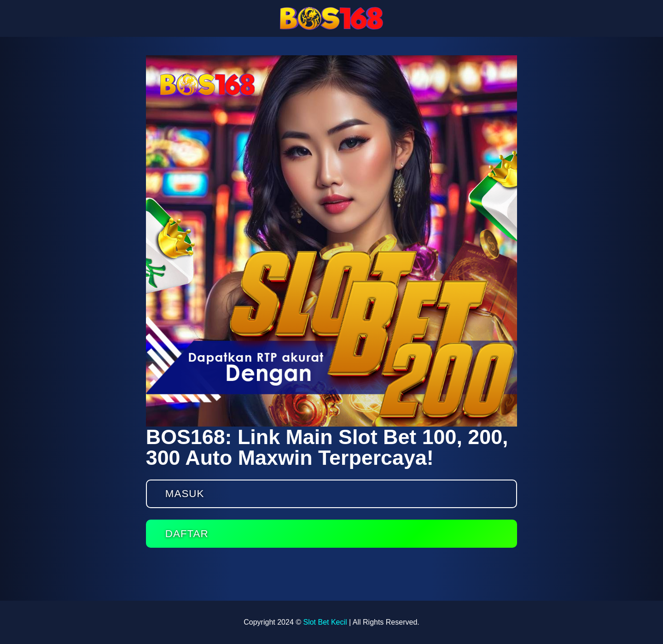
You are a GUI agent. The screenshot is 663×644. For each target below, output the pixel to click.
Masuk (185, 494)
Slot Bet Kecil (325, 622)
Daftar (187, 534)
